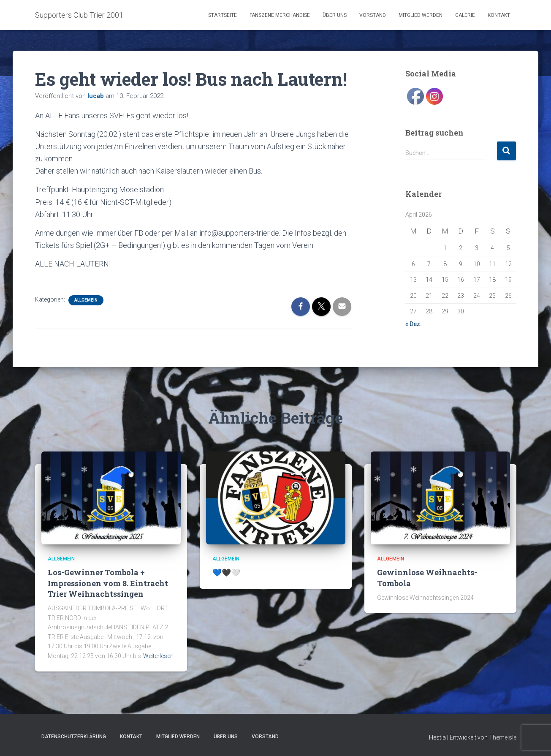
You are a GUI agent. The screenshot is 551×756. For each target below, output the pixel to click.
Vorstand (373, 15)
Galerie (465, 15)
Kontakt (499, 15)
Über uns (335, 15)
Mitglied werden (421, 15)
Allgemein (86, 300)
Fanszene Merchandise (280, 15)
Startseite (223, 15)
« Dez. (414, 324)
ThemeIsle (503, 737)
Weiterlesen (158, 656)
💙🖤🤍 (226, 572)
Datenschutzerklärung (74, 737)
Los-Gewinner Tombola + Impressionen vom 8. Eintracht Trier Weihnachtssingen (108, 583)
